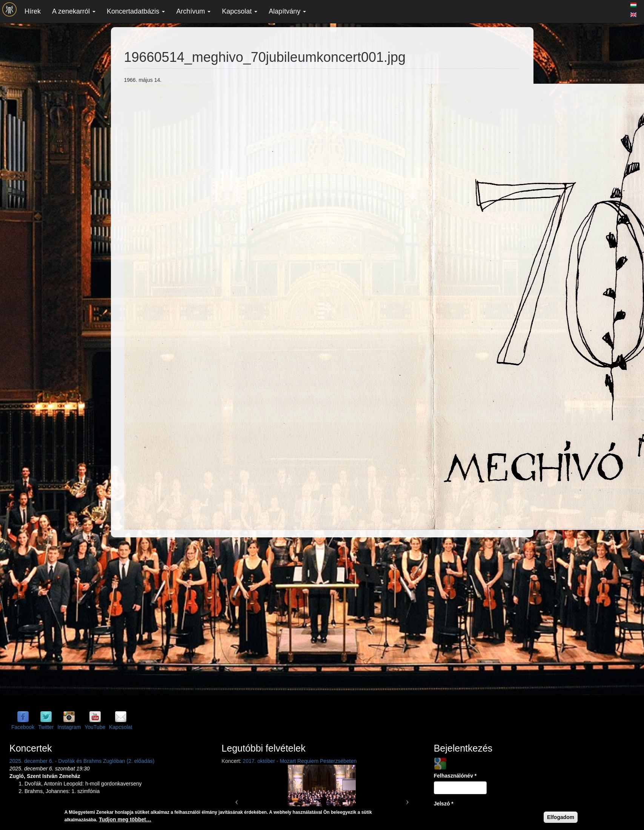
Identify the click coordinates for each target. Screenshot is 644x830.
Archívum (193, 11)
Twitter (46, 727)
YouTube (95, 727)
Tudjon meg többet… (125, 819)
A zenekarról (74, 11)
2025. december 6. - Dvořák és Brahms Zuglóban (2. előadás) (82, 761)
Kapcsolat (240, 11)
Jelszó (444, 804)
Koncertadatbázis (136, 11)
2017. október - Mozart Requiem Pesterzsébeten (300, 761)
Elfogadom (561, 817)
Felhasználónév (455, 776)
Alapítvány (287, 11)
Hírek (33, 11)
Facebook (23, 727)
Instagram (69, 727)
